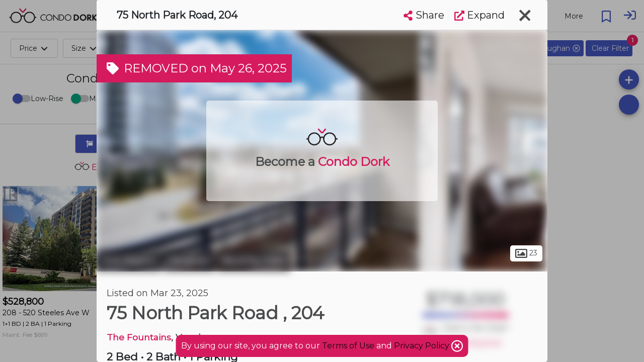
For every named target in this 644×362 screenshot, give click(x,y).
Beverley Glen (254, 260)
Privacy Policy (423, 346)
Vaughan (189, 260)
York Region (129, 260)
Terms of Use (348, 346)
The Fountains (139, 337)
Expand (479, 15)
